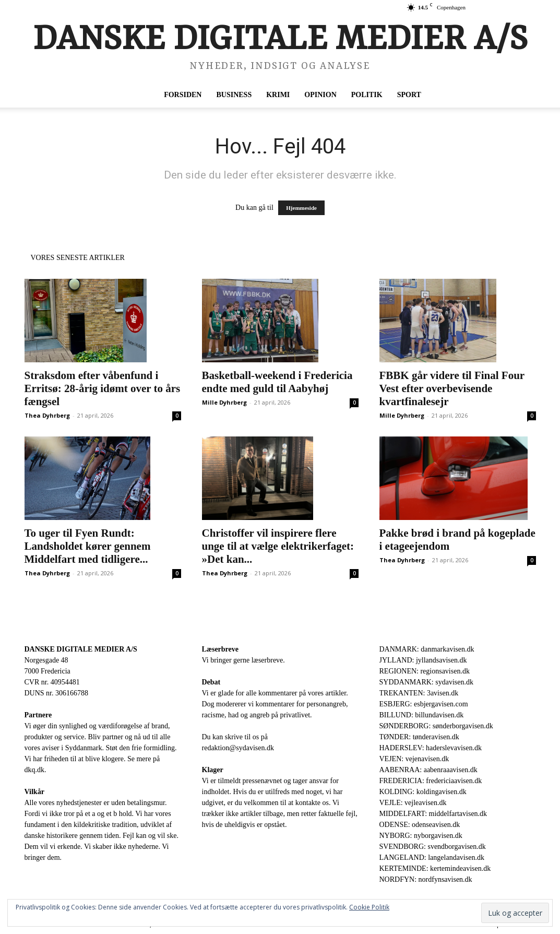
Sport (409, 95)
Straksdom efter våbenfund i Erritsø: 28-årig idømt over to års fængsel (103, 388)
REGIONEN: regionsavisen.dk (425, 671)
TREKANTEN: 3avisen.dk (419, 693)
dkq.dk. (35, 770)
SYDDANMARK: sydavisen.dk (426, 682)
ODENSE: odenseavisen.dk (420, 825)
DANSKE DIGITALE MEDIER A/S (81, 649)
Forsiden (183, 95)
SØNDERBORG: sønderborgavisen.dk (436, 726)
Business (234, 95)
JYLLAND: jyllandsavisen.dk (423, 660)
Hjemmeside (301, 208)
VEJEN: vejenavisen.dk (414, 759)
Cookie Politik (369, 907)
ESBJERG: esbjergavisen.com (424, 704)
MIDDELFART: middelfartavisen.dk (433, 814)
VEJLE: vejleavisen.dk (413, 803)
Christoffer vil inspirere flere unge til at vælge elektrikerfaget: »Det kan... (278, 546)
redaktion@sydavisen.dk (238, 748)
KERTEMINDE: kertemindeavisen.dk (435, 868)
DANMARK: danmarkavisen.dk (427, 649)
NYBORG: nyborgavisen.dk (421, 836)
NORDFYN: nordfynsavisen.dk (426, 879)
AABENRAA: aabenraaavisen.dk (428, 770)
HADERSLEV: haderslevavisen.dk (431, 748)
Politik (367, 95)
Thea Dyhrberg (47, 415)
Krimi (278, 95)
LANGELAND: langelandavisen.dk (432, 858)
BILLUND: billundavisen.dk (422, 715)
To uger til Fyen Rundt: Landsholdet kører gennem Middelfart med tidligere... (88, 546)
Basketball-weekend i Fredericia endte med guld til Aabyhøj (277, 382)
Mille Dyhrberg (224, 402)
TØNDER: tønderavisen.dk (419, 737)
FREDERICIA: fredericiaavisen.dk (431, 781)
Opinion (320, 95)
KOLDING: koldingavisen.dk (423, 792)
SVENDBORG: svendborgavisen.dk (433, 847)
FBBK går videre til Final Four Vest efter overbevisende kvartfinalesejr (452, 388)
